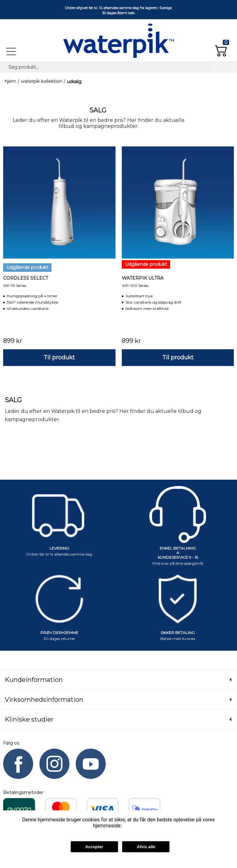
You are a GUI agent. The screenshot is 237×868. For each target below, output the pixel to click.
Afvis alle (146, 847)
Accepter (94, 847)
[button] (222, 48)
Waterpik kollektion (41, 81)
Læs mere (133, 826)
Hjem (10, 81)
